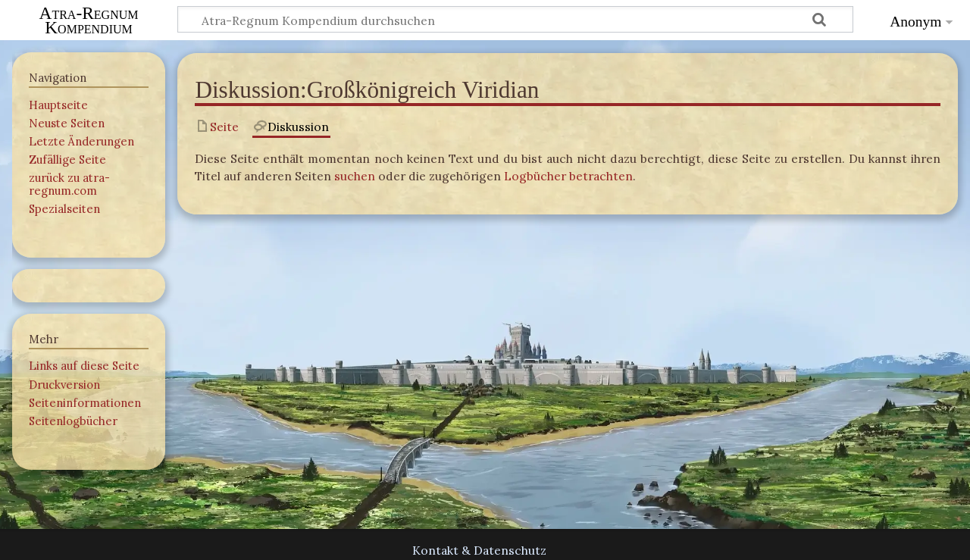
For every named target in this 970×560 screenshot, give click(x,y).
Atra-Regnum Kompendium (89, 20)
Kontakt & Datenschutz (479, 550)
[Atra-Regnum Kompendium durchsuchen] (515, 19)
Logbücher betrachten (568, 176)
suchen (355, 176)
